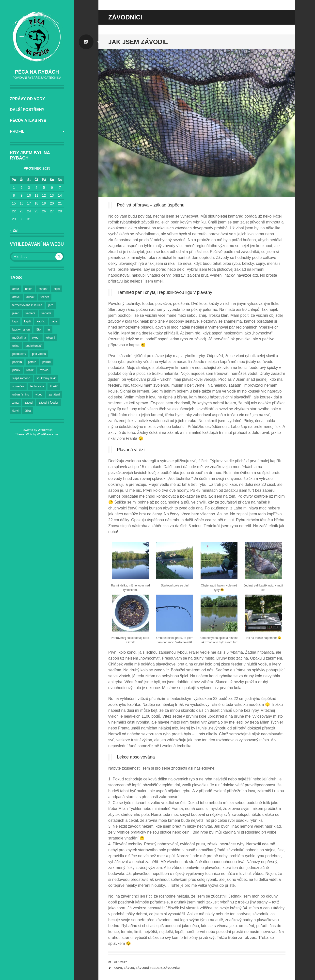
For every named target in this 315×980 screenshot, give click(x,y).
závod (129, 968)
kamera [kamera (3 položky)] (31, 313)
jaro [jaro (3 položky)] (51, 305)
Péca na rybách (37, 72)
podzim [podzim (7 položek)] (17, 362)
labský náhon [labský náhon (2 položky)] (21, 330)
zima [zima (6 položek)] (15, 403)
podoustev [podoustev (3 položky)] (19, 354)
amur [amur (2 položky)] (16, 289)
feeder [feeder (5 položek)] (45, 297)
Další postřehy (27, 110)
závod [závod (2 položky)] (29, 403)
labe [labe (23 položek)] (55, 321)
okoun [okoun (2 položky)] (36, 338)
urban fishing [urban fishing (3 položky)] (21, 395)
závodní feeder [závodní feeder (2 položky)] (48, 403)
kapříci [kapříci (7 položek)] (41, 321)
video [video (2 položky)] (39, 395)
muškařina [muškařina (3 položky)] (19, 338)
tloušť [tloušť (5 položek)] (54, 386)
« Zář (14, 230)
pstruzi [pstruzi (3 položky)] (47, 362)
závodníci (172, 968)
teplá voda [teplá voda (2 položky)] (37, 386)
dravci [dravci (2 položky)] (16, 297)
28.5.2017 (120, 962)
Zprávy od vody (27, 99)
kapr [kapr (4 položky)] (15, 321)
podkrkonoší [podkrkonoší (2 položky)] (34, 346)
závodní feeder (149, 968)
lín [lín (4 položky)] (48, 330)
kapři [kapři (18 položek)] (27, 321)
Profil (17, 131)
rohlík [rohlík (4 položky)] (30, 370)
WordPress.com (47, 434)
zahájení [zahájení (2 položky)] (54, 395)
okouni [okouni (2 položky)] (51, 338)
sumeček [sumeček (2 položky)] (18, 386)
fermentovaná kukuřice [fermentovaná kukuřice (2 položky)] (27, 305)
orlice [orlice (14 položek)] (16, 346)
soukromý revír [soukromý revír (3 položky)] (46, 378)
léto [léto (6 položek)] (38, 330)
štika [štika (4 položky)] (28, 411)
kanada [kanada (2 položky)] (46, 313)
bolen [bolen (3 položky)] (29, 289)
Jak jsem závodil (138, 42)
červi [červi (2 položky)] (15, 411)
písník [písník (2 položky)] (16, 370)
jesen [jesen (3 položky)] (16, 313)
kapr (118, 968)
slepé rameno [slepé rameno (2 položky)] (21, 378)
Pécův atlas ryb (28, 120)
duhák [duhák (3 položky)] (30, 297)
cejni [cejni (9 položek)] (57, 289)
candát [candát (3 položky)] (43, 289)
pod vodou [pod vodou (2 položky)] (39, 354)
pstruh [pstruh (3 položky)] (32, 362)
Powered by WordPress (37, 430)
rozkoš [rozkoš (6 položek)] (44, 370)
